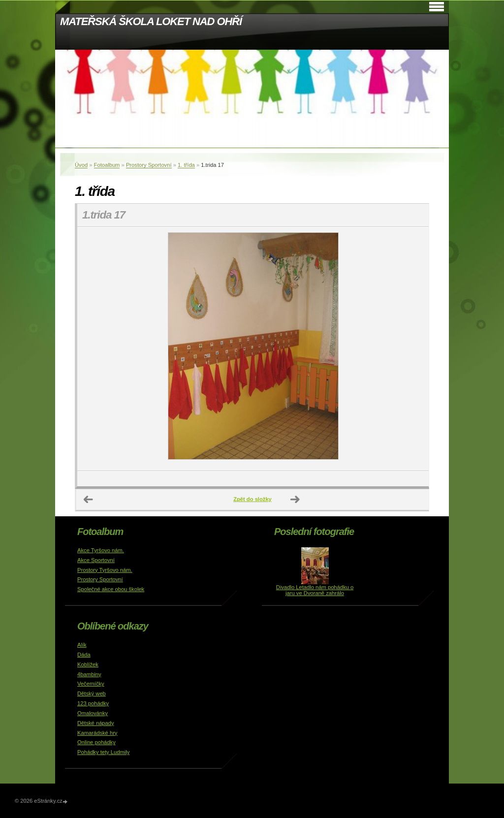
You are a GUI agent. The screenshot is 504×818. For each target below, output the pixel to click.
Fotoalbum (107, 165)
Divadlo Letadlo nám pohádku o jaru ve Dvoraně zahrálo (315, 590)
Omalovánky (93, 713)
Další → (295, 500)
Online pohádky (96, 742)
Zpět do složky (252, 499)
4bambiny (89, 674)
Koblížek (88, 664)
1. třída (186, 165)
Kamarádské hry (97, 733)
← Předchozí (89, 500)
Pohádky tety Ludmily (103, 752)
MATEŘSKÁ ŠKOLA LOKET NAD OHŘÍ (151, 21)
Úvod (81, 165)
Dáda (84, 655)
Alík (82, 645)
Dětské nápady (96, 723)
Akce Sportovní (96, 560)
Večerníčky (91, 684)
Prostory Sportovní (149, 165)
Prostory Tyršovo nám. (105, 570)
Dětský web (92, 693)
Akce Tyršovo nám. (101, 550)
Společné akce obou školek (111, 589)
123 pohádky (93, 703)
